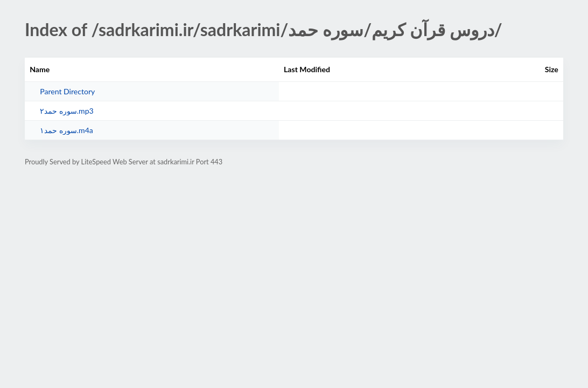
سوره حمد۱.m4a (66, 130)
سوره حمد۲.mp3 (67, 111)
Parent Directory (67, 91)
